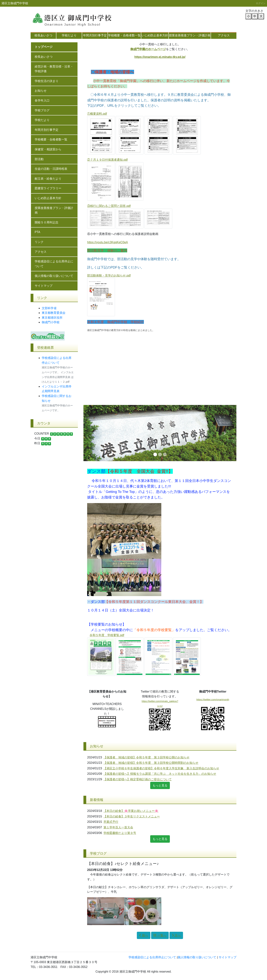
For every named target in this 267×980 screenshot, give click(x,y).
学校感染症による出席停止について (54, 264)
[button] (95, 433)
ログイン (261, 3)
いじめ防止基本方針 (155, 35)
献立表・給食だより (48, 179)
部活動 (39, 159)
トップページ (44, 47)
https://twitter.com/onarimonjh (213, 700)
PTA (37, 232)
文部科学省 (49, 308)
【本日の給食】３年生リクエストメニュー (132, 816)
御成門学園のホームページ (148, 49)
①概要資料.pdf (97, 114)
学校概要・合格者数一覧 (124, 35)
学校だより (69, 35)
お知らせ (41, 91)
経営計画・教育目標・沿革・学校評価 (54, 69)
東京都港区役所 (52, 318)
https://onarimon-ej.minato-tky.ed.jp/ (160, 57)
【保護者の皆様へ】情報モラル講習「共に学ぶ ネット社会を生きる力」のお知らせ (160, 774)
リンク (39, 242)
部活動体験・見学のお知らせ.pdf (109, 275)
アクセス (224, 35)
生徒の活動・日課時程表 (51, 169)
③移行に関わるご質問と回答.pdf (109, 206)
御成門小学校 (51, 322)
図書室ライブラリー (48, 188)
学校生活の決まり (47, 81)
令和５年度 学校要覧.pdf (107, 635)
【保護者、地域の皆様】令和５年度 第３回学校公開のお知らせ (146, 757)
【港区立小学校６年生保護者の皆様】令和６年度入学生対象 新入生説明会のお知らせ (161, 768)
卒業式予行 (111, 822)
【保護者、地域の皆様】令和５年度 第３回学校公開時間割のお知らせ (151, 763)
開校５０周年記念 (47, 222)
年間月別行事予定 (95, 35)
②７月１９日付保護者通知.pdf (107, 160)
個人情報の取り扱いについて (54, 276)
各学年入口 (42, 100)
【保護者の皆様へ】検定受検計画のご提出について (138, 779)
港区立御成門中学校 (15, 3)
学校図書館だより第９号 (120, 833)
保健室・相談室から (48, 149)
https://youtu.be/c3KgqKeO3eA (108, 242)
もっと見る (160, 785)
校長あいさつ (43, 35)
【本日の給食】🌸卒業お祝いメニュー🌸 (131, 811)
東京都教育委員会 (54, 313)
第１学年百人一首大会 (118, 827)
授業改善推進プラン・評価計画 (190, 35)
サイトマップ (44, 286)
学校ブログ (42, 110)
